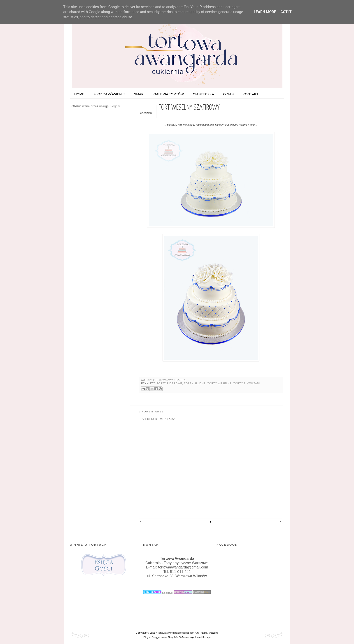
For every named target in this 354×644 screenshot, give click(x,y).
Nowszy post (142, 521)
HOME (79, 94)
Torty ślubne (195, 383)
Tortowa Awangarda (169, 380)
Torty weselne (220, 383)
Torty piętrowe (169, 383)
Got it (286, 12)
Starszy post (279, 521)
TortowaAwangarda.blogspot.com (176, 633)
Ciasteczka (203, 94)
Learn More (265, 12)
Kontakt (251, 94)
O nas (228, 94)
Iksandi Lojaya (203, 637)
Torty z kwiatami (247, 383)
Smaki (139, 94)
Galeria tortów (169, 94)
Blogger (115, 106)
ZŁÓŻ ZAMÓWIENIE (109, 94)
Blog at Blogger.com (155, 637)
